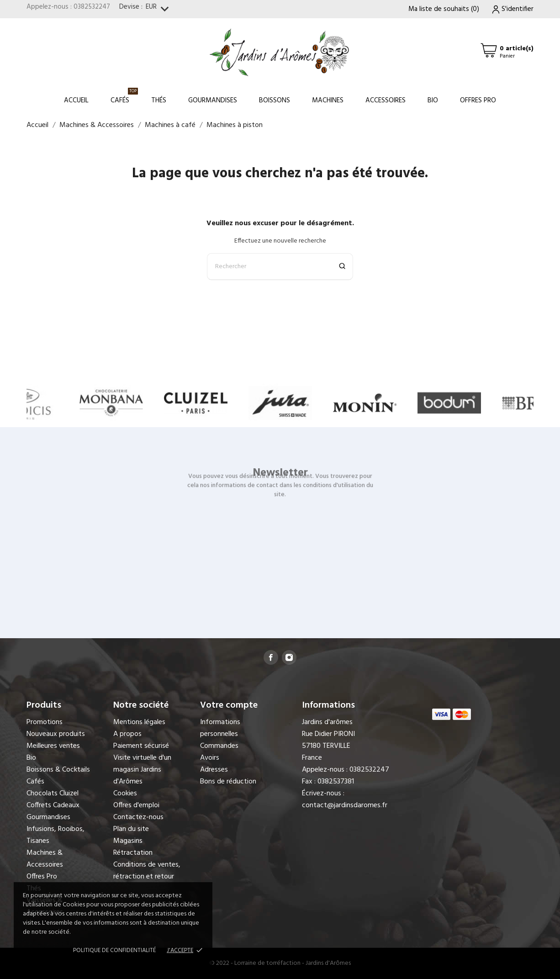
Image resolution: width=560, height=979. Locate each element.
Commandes (219, 746)
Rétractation (133, 853)
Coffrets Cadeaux (53, 805)
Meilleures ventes (53, 746)
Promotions (45, 722)
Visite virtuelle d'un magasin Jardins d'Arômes (142, 770)
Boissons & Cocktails (58, 770)
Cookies (125, 794)
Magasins (128, 841)
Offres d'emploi (136, 805)
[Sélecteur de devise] (159, 9)
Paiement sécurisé (141, 746)
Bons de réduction (228, 782)
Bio (433, 101)
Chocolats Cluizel (53, 794)
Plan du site (131, 829)
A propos (127, 734)
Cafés (124, 97)
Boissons (275, 101)
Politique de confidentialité (114, 950)
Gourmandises (213, 101)
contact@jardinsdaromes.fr (345, 805)
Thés (159, 101)
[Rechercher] (280, 267)
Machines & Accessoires (45, 859)
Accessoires (386, 101)
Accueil (76, 101)
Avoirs (210, 758)
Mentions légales (139, 722)
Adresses (214, 770)
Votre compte (229, 705)
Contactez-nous (138, 817)
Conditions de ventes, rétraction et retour (147, 871)
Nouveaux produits (56, 734)
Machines (328, 101)
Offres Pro (478, 101)
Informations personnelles (220, 728)
